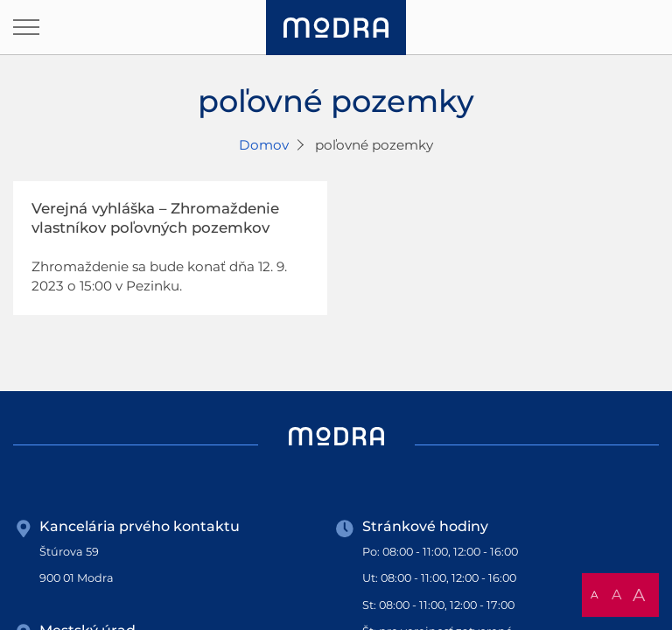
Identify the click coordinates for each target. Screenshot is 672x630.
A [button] (595, 595)
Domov (264, 145)
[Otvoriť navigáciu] (26, 27)
